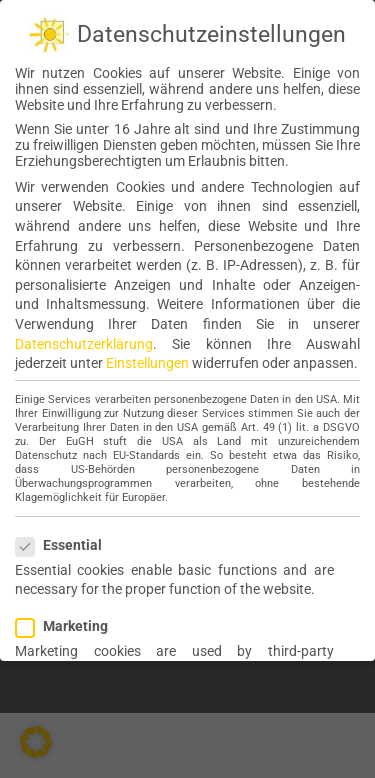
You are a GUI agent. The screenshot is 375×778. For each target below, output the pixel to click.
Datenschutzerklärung (84, 343)
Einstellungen (147, 362)
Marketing (70, 625)
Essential (67, 544)
